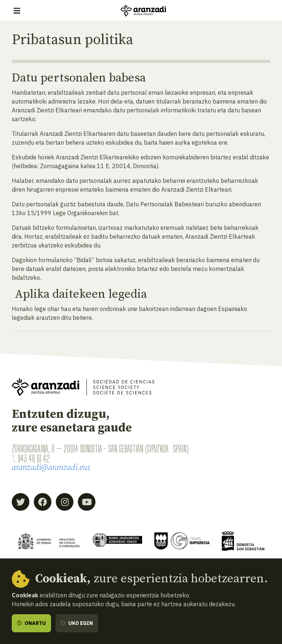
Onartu (31, 623)
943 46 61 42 (34, 459)
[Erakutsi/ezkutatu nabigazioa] (17, 11)
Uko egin (77, 623)
